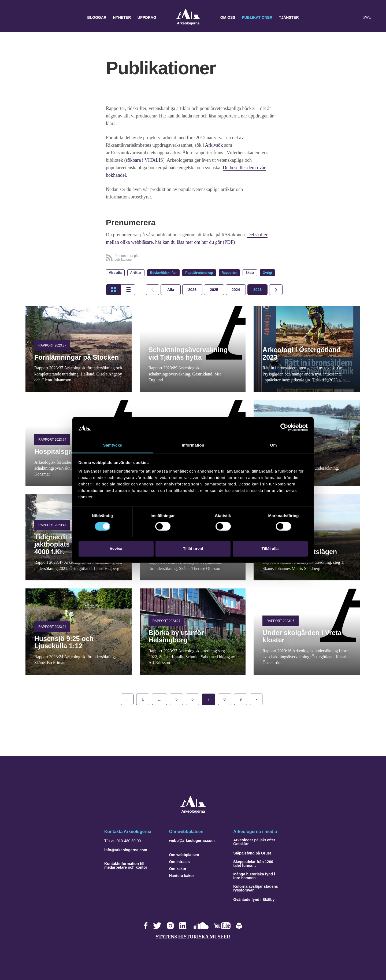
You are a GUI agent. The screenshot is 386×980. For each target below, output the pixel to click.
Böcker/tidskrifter (163, 273)
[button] (344, 17)
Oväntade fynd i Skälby (254, 900)
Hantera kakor (182, 876)
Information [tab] (193, 445)
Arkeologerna (188, 18)
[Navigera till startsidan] (193, 812)
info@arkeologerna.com (126, 850)
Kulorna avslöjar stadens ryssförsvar (256, 888)
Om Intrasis (179, 862)
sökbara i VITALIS (144, 160)
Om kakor (178, 869)
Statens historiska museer (193, 937)
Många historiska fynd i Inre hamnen (254, 876)
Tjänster (289, 17)
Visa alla (115, 273)
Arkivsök (214, 145)
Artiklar (136, 273)
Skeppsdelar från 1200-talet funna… (254, 864)
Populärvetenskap (199, 273)
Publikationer (257, 17)
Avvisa (116, 549)
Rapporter (229, 273)
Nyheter (122, 17)
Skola (250, 273)
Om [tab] (273, 445)
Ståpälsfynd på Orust (252, 853)
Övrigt (267, 273)
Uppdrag (147, 17)
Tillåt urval (193, 549)
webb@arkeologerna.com (192, 841)
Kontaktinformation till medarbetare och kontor (126, 865)
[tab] (192, 290)
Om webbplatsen (184, 855)
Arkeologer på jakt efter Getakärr (254, 842)
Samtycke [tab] (113, 445)
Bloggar (97, 17)
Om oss (228, 17)
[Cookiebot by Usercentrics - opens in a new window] (284, 428)
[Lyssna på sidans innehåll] (355, 17)
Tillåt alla (270, 549)
